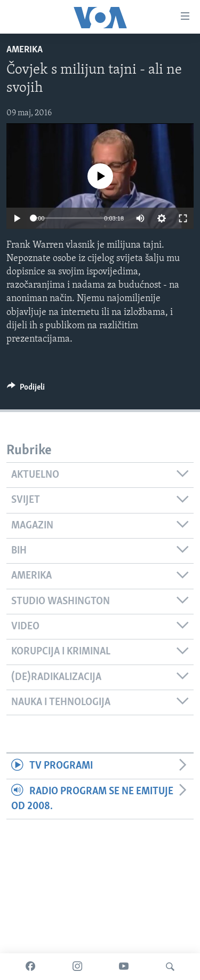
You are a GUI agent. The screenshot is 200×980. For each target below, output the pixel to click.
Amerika (25, 50)
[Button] (26, 390)
